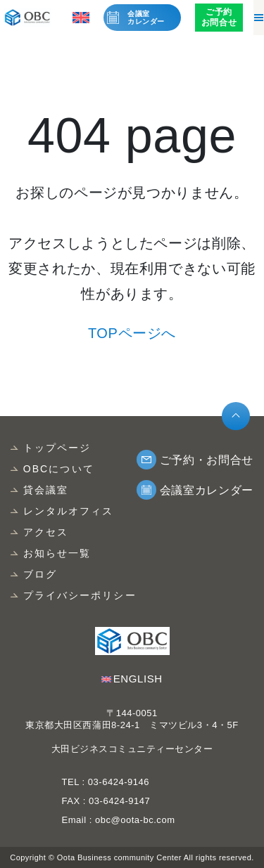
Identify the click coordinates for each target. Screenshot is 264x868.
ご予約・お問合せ (207, 460)
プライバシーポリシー (80, 595)
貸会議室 (46, 490)
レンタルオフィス (69, 511)
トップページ (57, 448)
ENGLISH (138, 679)
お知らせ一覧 (57, 553)
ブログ (40, 574)
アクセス (46, 532)
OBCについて (59, 469)
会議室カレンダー (146, 18)
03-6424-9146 (117, 782)
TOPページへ (132, 333)
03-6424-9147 (119, 801)
